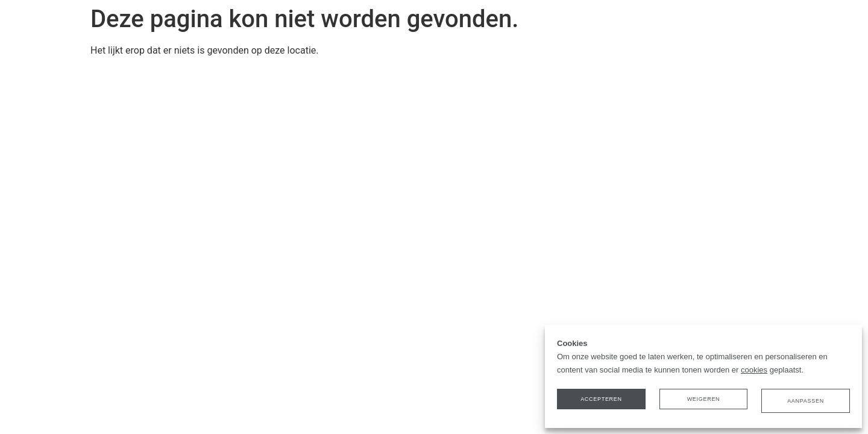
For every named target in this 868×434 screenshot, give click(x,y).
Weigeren (703, 403)
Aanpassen (803, 403)
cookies (754, 373)
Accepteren (604, 403)
